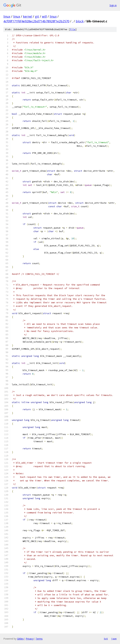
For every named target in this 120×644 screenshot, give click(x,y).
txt (106, 639)
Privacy (30, 639)
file (73, 29)
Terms (39, 639)
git (37, 16)
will (44, 16)
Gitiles (20, 639)
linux (7, 16)
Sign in (113, 5)
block (80, 21)
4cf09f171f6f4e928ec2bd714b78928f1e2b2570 (36, 21)
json (114, 639)
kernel (28, 16)
